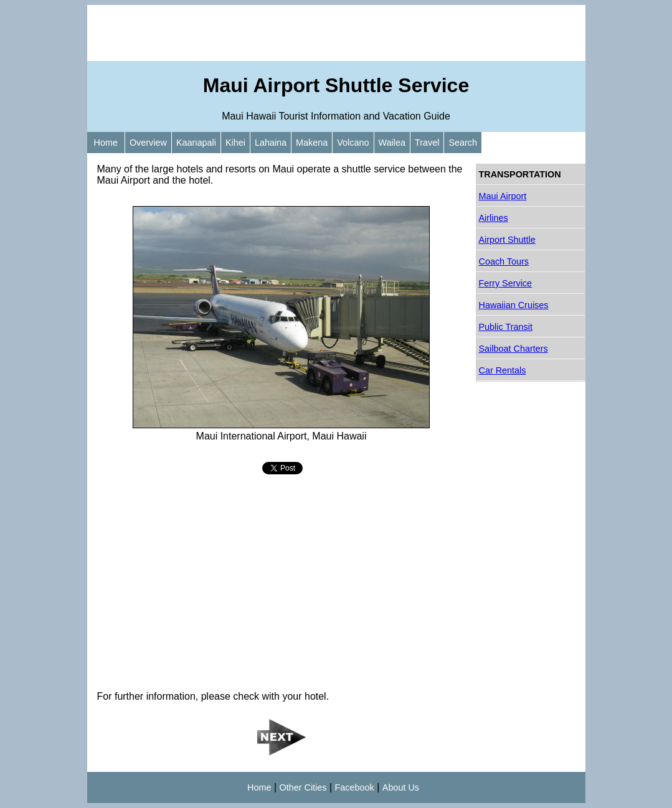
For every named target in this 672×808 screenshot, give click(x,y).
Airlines (494, 218)
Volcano (353, 143)
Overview (148, 143)
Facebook (355, 787)
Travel (427, 143)
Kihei (235, 143)
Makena (312, 143)
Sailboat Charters (513, 349)
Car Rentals (503, 370)
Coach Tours (504, 261)
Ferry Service (506, 283)
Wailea (392, 143)
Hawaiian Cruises (514, 305)
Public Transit (506, 327)
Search (463, 143)
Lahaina (271, 143)
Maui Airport (503, 196)
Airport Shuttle (507, 240)
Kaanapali (196, 143)
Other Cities (303, 787)
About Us (401, 787)
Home (106, 143)
